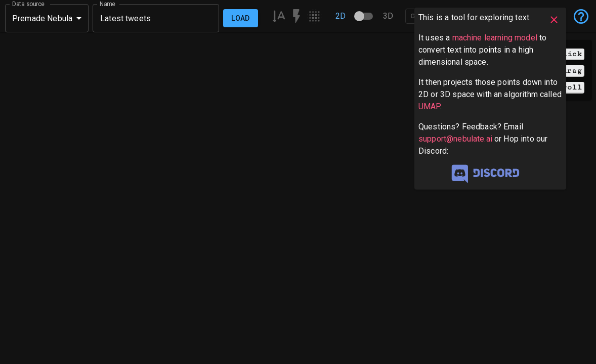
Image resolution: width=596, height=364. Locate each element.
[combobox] (156, 18)
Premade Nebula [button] (42, 18)
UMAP (429, 106)
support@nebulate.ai (455, 139)
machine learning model (495, 38)
